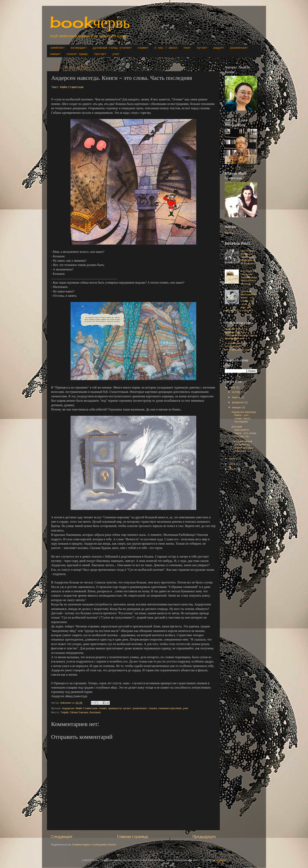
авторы (229, 233)
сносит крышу (77, 54)
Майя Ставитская (72, 87)
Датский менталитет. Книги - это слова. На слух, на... (244, 431)
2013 (232, 469)
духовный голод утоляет (112, 48)
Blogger (221, 860)
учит (116, 54)
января (237, 407)
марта (236, 397)
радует (219, 48)
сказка (153, 708)
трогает (100, 54)
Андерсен (68, 708)
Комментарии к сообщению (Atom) (94, 845)
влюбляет (58, 48)
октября (237, 392)
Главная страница (132, 837)
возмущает (79, 48)
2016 (232, 387)
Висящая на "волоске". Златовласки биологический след (249, 277)
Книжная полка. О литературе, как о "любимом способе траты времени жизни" (241, 334)
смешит (55, 54)
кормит (143, 48)
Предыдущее (204, 837)
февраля (238, 402)
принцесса (115, 708)
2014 (232, 464)
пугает (202, 48)
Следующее (62, 837)
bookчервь (90, 22)
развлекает (239, 48)
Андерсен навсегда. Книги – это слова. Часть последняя (244, 417)
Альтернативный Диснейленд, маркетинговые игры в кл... (242, 446)
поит (187, 48)
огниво (103, 708)
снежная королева (170, 708)
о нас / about (166, 48)
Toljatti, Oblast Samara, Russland (81, 712)
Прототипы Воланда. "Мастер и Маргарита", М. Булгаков (248, 257)
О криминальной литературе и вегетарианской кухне (238, 346)
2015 (232, 459)
